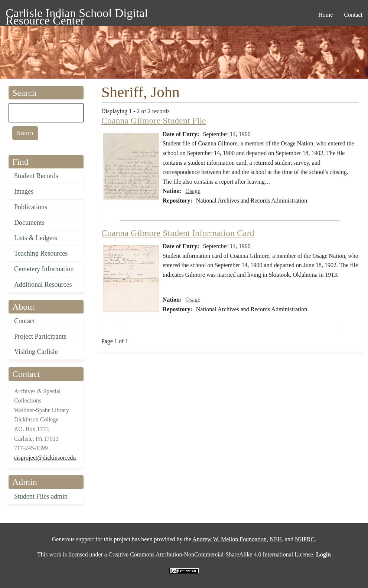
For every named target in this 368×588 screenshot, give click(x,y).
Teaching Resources (41, 253)
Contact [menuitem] (353, 15)
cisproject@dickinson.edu (45, 458)
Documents (29, 223)
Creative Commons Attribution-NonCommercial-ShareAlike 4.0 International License (211, 554)
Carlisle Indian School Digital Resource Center (77, 14)
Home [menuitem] (325, 15)
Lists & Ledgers (36, 238)
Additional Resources (43, 285)
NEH (276, 539)
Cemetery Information (44, 269)
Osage (193, 191)
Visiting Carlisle (36, 352)
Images (24, 191)
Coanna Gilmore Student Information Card (178, 233)
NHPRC (305, 539)
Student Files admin (41, 496)
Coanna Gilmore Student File (154, 121)
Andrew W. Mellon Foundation (229, 539)
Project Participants (40, 336)
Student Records (36, 176)
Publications (31, 207)
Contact (25, 321)
